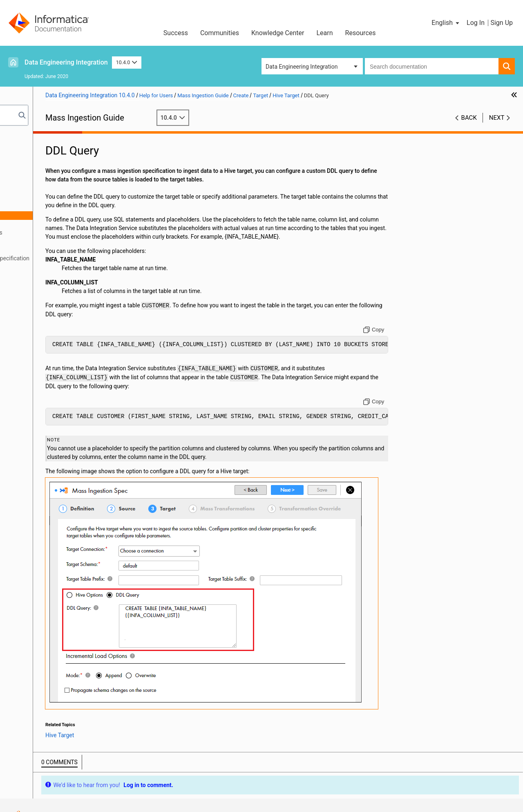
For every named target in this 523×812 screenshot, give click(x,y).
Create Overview (47, 172)
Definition (38, 181)
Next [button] (497, 118)
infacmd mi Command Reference (55, 293)
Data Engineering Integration (66, 62)
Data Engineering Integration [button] (302, 67)
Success (176, 33)
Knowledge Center (278, 33)
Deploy (22, 267)
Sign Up (502, 23)
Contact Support (391, 785)
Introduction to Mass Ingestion (52, 147)
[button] (446, 23)
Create (22, 164)
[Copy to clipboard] (398, 338)
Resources (361, 33)
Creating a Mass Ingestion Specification (76, 258)
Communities (220, 33)
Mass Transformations (55, 241)
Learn (325, 33)
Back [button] (469, 118)
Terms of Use (136, 785)
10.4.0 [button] (127, 62)
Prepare (23, 155)
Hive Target (49, 207)
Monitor (23, 284)
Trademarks (179, 785)
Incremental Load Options (67, 233)
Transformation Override (57, 250)
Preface (23, 138)
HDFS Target (50, 224)
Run (18, 275)
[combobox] (432, 66)
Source (35, 190)
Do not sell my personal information (306, 785)
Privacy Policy (225, 785)
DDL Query (56, 215)
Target (34, 198)
